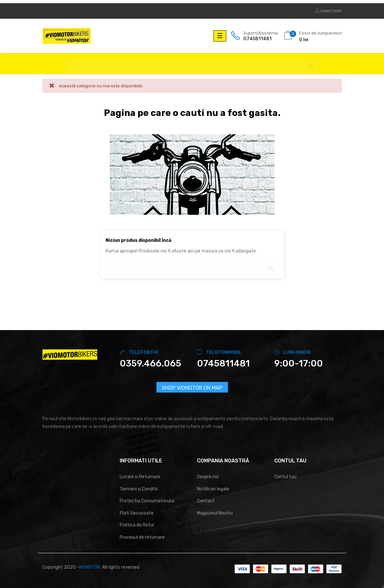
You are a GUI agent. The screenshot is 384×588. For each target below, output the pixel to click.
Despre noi (208, 477)
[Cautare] (192, 64)
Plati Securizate (137, 513)
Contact (206, 501)
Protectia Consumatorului (147, 501)
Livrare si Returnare (140, 477)
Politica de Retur (137, 525)
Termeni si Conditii (139, 489)
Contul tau (285, 477)
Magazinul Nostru (215, 513)
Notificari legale (213, 489)
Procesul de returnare (142, 537)
